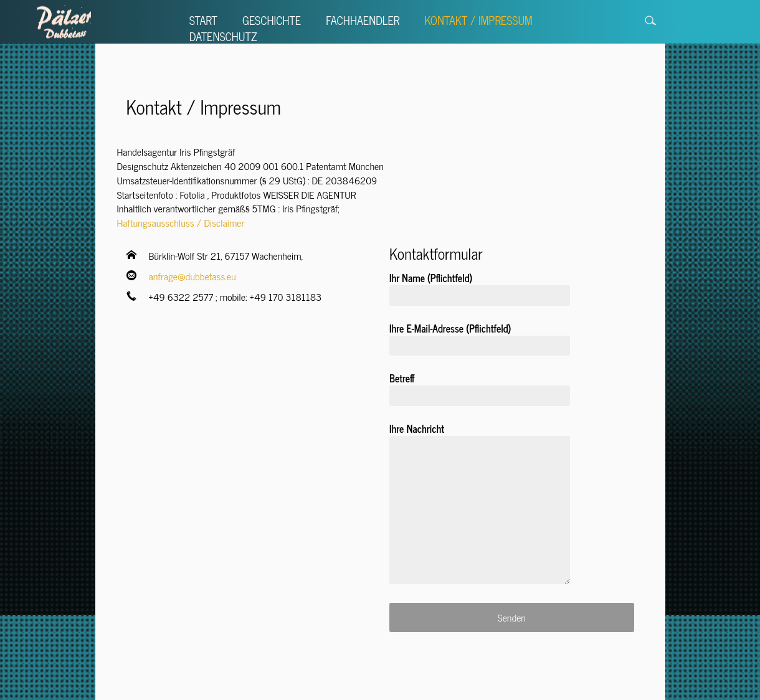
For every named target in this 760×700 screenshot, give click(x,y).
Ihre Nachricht (480, 508)
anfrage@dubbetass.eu (192, 276)
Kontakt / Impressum (478, 20)
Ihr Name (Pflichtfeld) (480, 287)
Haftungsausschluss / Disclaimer (181, 222)
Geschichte (272, 20)
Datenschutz (223, 36)
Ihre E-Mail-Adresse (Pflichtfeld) (480, 338)
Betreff (480, 387)
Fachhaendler (363, 20)
